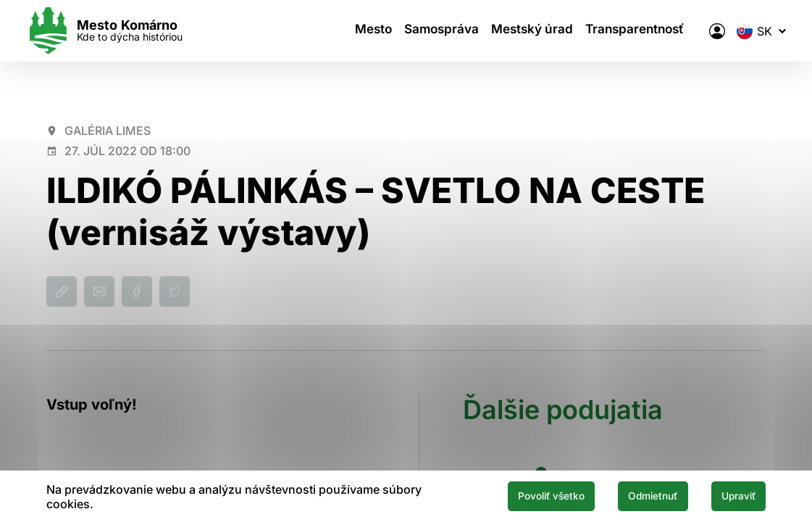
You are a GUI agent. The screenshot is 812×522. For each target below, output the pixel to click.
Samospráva (441, 31)
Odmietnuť (629, 495)
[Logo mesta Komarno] (125, 31)
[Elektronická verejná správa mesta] (697, 31)
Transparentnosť (627, 31)
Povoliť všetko (509, 495)
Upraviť (731, 495)
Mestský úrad (528, 31)
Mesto (374, 31)
